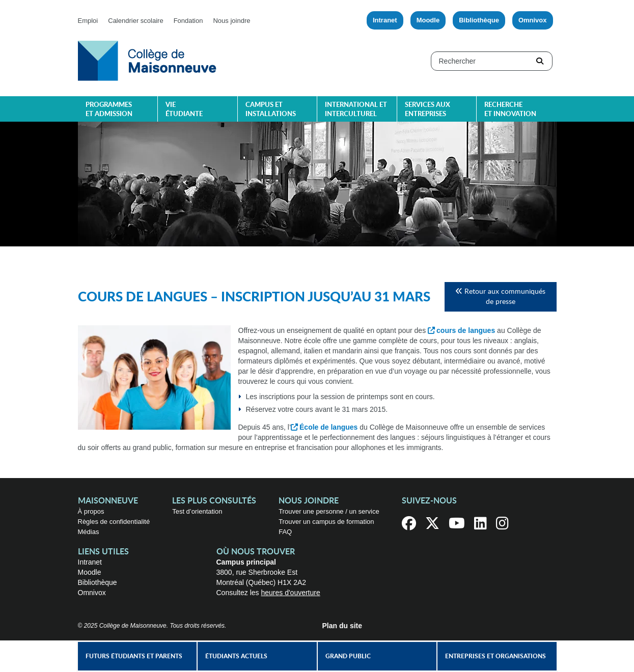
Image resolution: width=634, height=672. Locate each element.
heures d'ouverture (290, 593)
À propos (91, 511)
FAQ (285, 532)
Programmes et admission (109, 110)
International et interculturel (356, 110)
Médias (89, 532)
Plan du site (342, 626)
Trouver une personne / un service (329, 511)
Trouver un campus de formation (326, 522)
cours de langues (466, 330)
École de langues (328, 427)
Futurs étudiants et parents (134, 656)
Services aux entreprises (428, 110)
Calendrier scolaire (135, 21)
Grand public (348, 656)
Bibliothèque (479, 20)
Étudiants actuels (236, 656)
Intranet (385, 20)
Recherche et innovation (510, 110)
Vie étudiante (184, 110)
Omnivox (533, 20)
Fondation (188, 21)
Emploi (88, 21)
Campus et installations (271, 110)
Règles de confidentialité (114, 522)
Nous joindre (231, 21)
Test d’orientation (197, 511)
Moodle (428, 20)
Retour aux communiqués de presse (500, 297)
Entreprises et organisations (495, 656)
